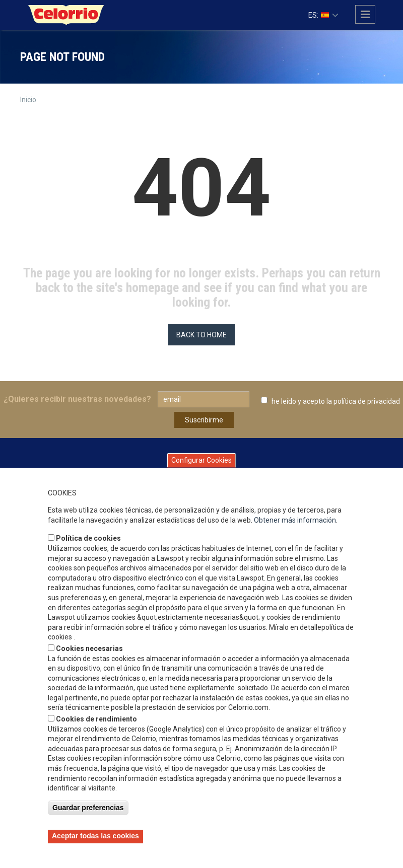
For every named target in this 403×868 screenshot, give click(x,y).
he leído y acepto (336, 401)
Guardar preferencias (88, 808)
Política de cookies (88, 538)
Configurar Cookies (201, 460)
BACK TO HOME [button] (201, 335)
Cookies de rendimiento (96, 719)
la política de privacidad (363, 401)
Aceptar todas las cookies (95, 836)
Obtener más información (295, 520)
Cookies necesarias (89, 648)
